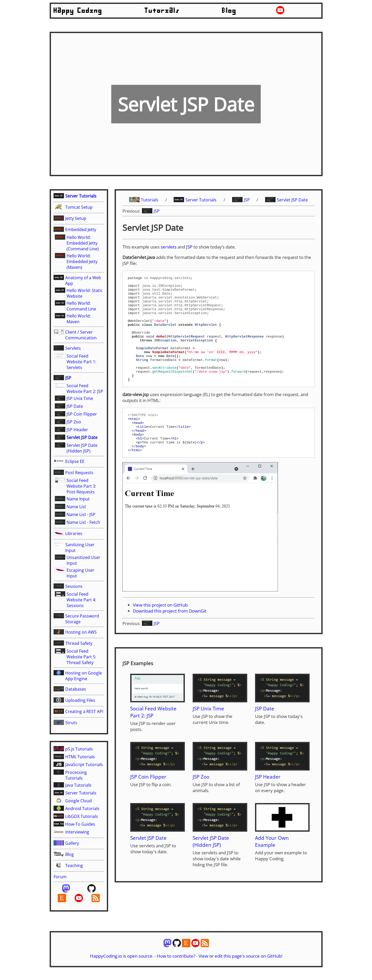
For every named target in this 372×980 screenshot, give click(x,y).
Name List (76, 507)
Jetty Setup (76, 218)
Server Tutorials (81, 196)
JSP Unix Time (80, 398)
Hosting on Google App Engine (84, 676)
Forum (60, 877)
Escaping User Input (80, 573)
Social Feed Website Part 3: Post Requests (81, 486)
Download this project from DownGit (170, 640)
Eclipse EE (75, 461)
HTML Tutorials (80, 757)
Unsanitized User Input (83, 560)
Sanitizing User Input (80, 548)
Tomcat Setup (79, 207)
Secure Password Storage (82, 619)
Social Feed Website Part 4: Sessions (81, 600)
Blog (229, 11)
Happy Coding (78, 11)
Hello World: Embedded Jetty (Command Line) (83, 243)
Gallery (72, 843)
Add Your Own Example (272, 870)
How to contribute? (176, 962)
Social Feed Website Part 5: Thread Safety (81, 657)
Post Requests (79, 473)
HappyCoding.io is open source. (122, 962)
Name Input (78, 499)
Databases (76, 689)
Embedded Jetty (81, 230)
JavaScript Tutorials (84, 765)
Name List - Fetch (83, 522)
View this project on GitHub (160, 634)
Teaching (74, 866)
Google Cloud (79, 801)
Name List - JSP (81, 514)
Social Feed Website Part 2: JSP (85, 389)
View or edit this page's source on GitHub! (240, 962)
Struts (71, 723)
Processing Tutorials (76, 775)
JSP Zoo (74, 422)
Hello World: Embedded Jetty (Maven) (82, 262)
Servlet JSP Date (82, 437)
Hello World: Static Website (85, 293)
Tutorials (162, 11)
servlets (169, 247)
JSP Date (75, 406)
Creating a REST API (84, 711)
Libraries (74, 533)
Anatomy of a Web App (83, 281)
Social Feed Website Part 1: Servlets (81, 362)
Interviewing (77, 832)
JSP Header (77, 430)
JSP (68, 378)
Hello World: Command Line (81, 306)
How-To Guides (80, 824)
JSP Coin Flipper (82, 414)
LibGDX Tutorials (82, 816)
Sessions (74, 586)
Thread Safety (79, 643)
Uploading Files (80, 700)
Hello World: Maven (79, 319)
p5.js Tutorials (79, 749)
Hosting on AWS (81, 632)
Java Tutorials (78, 785)
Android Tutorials (82, 809)
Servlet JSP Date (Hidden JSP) (82, 448)
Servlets (73, 348)
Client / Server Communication (81, 335)
